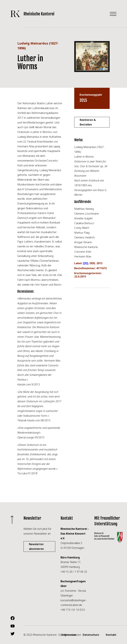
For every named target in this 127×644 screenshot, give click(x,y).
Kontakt (111, 635)
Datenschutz (91, 635)
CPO (85, 263)
